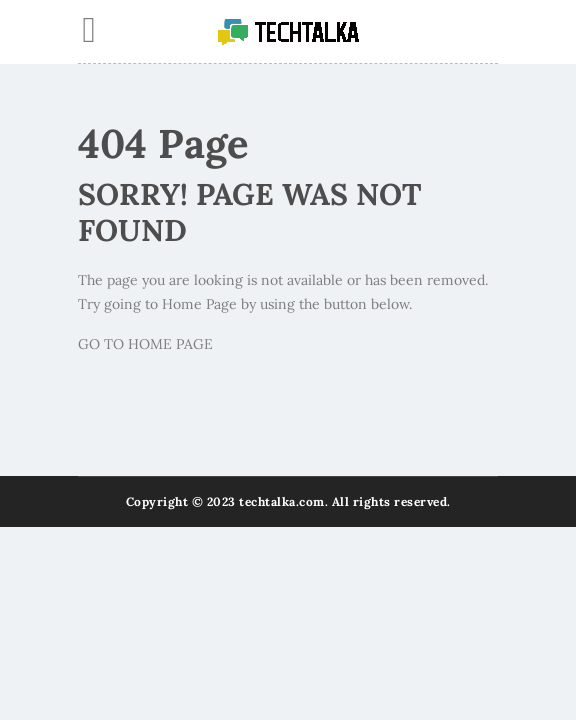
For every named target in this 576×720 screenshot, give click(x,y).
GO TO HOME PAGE (145, 344)
